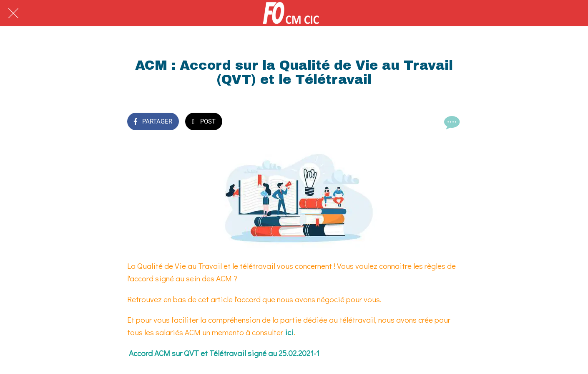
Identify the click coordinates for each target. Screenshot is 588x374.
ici (289, 332)
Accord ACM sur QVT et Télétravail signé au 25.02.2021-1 (224, 353)
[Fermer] (13, 13)
